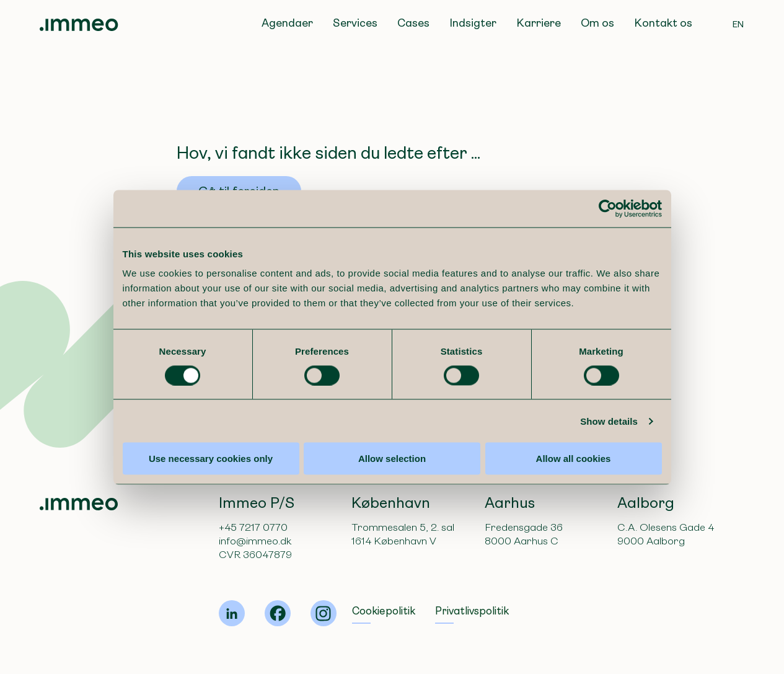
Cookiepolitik (384, 611)
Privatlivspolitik (472, 611)
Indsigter (473, 23)
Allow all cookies (578, 478)
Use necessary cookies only (206, 478)
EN (738, 24)
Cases (413, 23)
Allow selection (392, 478)
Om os (597, 23)
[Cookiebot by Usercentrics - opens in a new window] (614, 228)
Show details (616, 441)
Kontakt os (663, 23)
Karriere (539, 23)
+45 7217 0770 (253, 527)
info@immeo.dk (255, 541)
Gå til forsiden (239, 191)
